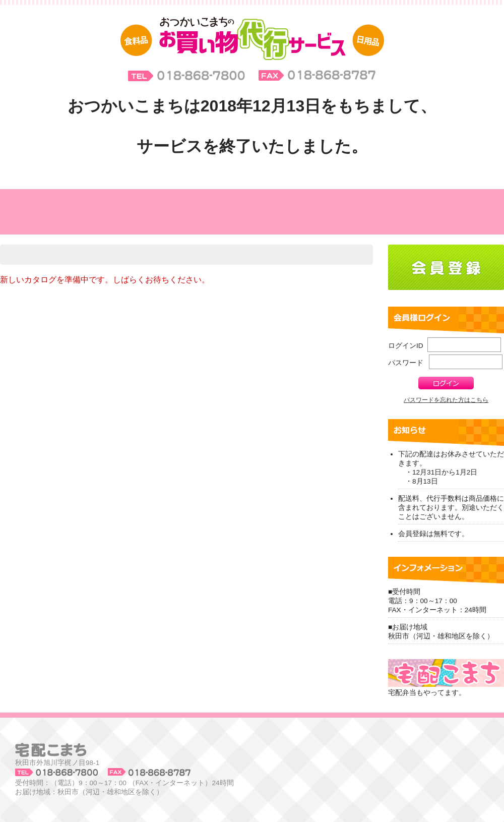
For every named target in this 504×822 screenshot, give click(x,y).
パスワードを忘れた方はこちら (446, 400)
